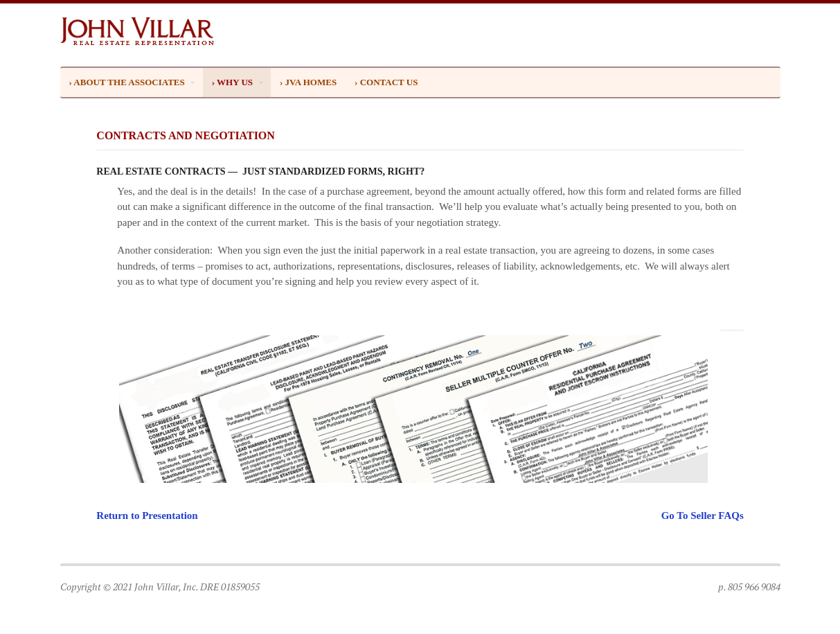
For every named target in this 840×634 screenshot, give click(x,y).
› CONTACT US (386, 82)
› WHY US (232, 82)
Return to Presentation (147, 516)
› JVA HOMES (308, 82)
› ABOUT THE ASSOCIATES (127, 82)
